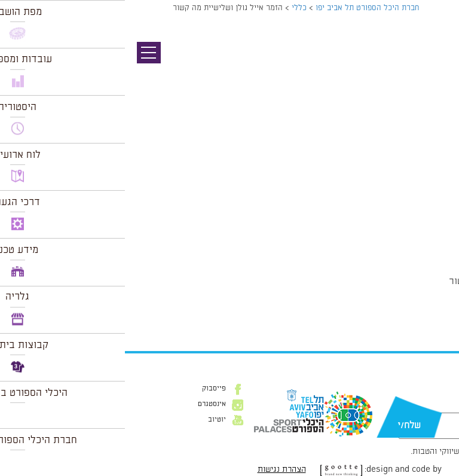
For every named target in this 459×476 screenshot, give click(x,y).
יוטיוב (92, 420)
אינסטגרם (87, 404)
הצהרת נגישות (157, 469)
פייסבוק (89, 389)
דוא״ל (434, 407)
